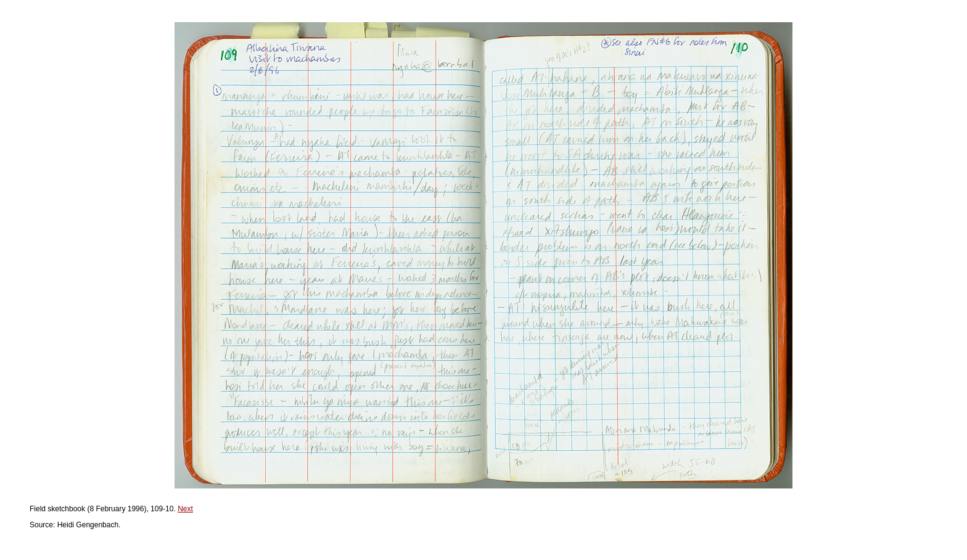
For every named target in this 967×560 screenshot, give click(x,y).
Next (185, 509)
